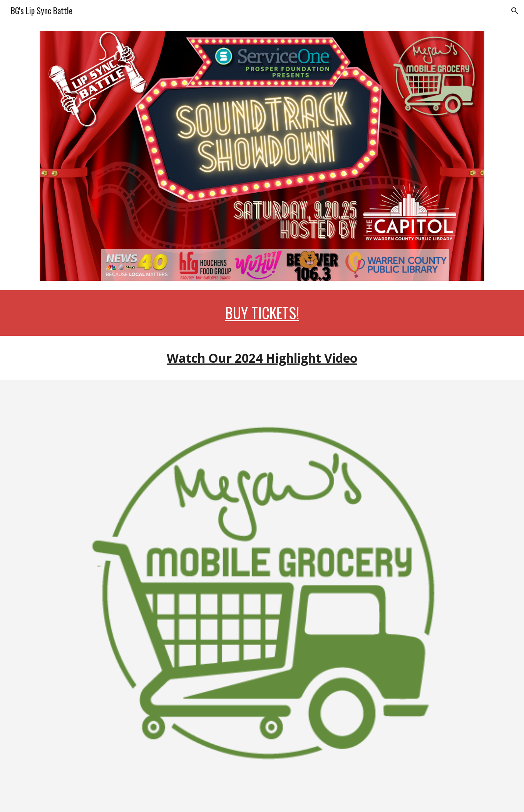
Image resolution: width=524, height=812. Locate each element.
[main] (262, 313)
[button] (515, 11)
